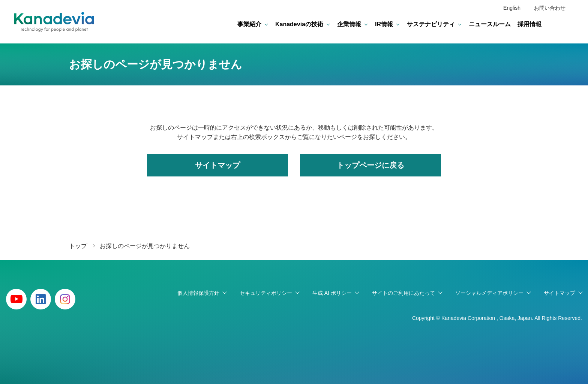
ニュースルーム (490, 24)
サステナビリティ (431, 24)
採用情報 (529, 24)
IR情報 (384, 24)
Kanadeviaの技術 (299, 24)
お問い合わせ (550, 8)
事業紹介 (249, 24)
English (512, 8)
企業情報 (349, 24)
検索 (568, 24)
